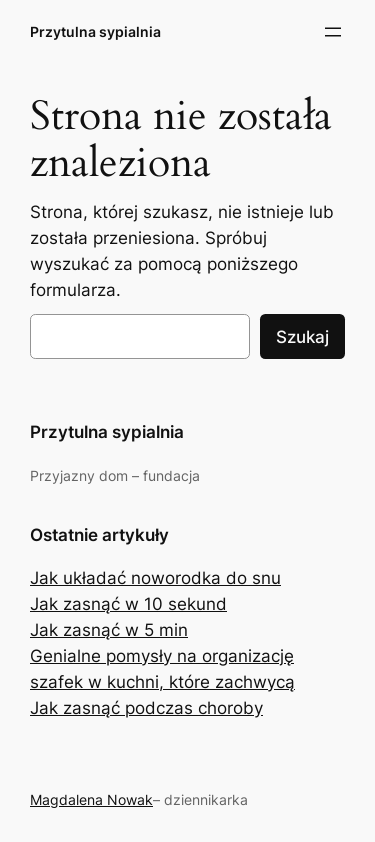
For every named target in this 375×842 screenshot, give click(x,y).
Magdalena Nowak (91, 799)
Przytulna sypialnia (95, 31)
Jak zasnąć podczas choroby (146, 708)
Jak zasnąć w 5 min (109, 630)
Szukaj (302, 337)
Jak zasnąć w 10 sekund (128, 604)
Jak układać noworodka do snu (155, 578)
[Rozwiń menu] (333, 32)
